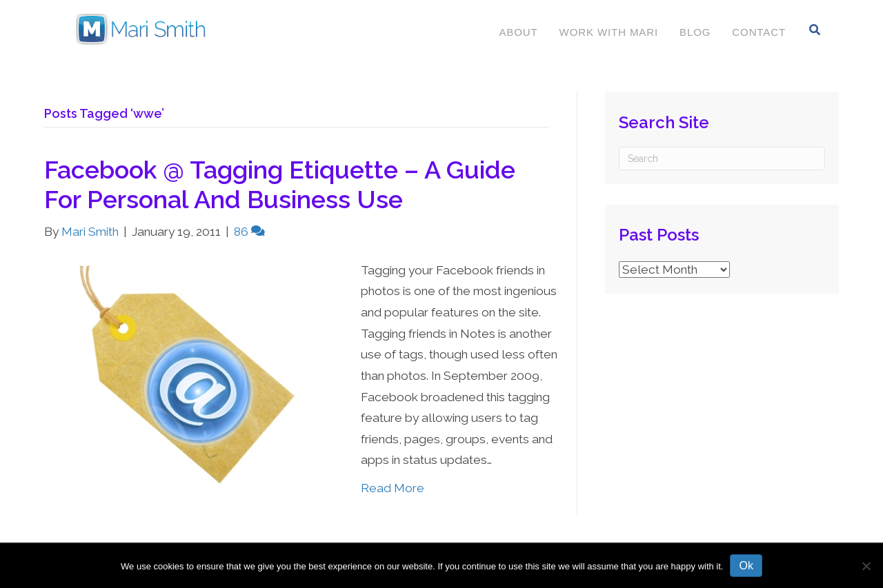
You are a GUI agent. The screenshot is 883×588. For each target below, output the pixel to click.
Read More (393, 488)
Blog (695, 32)
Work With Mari (609, 32)
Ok (746, 566)
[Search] (815, 30)
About (518, 32)
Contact (759, 32)
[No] (866, 566)
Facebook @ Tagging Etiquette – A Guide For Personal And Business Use (280, 184)
